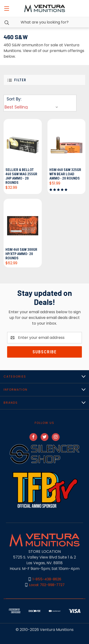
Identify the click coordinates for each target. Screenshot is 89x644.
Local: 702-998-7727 (47, 585)
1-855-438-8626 (47, 579)
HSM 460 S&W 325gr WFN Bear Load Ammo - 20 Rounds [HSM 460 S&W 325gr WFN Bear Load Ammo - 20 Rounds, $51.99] (65, 174)
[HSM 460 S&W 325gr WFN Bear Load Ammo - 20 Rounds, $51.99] (67, 143)
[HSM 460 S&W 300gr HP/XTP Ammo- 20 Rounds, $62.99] (23, 222)
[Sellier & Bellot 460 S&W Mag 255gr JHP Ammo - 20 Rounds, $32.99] (23, 143)
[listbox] (32, 107)
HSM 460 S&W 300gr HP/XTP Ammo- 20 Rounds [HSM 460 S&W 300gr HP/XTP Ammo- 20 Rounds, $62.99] (21, 254)
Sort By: (14, 99)
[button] (44, 80)
